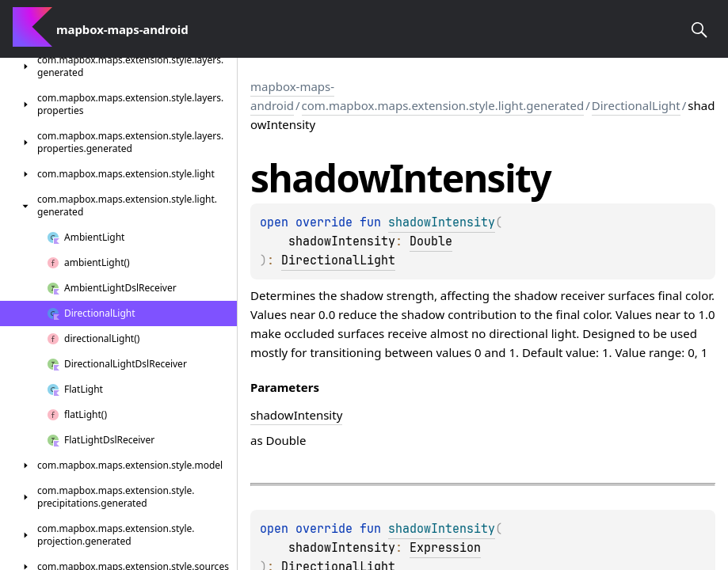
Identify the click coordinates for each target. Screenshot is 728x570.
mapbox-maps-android (292, 96)
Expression (445, 548)
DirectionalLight (636, 105)
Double (431, 241)
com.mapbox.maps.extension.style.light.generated (443, 105)
